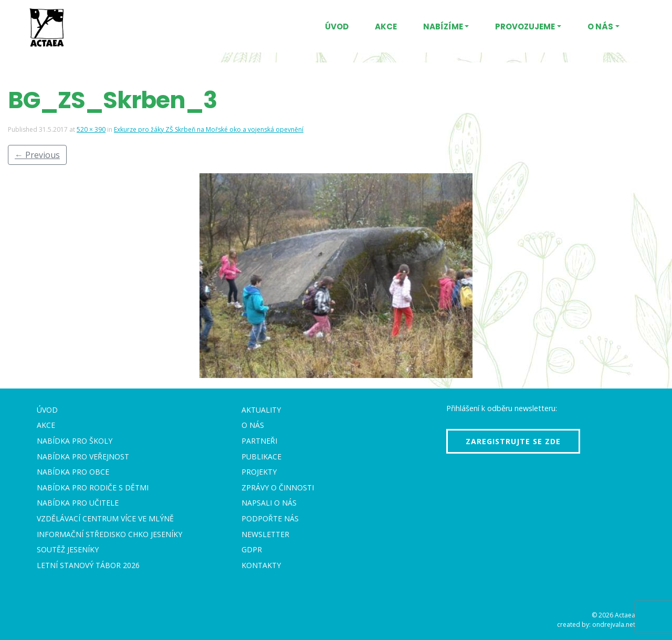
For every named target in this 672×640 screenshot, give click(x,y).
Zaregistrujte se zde (513, 441)
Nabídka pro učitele (78, 503)
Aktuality (261, 410)
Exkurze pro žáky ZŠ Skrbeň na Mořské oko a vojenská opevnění (209, 129)
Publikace (261, 457)
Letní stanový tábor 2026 (88, 565)
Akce (386, 27)
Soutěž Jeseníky (68, 549)
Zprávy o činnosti (278, 487)
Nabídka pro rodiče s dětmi (93, 487)
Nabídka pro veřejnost (83, 457)
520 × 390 (91, 129)
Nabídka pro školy (75, 441)
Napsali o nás (269, 503)
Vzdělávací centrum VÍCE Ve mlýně (105, 518)
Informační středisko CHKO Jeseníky (109, 534)
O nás (600, 27)
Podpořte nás (270, 518)
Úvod (337, 27)
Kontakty (261, 565)
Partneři (259, 441)
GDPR (252, 549)
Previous (37, 155)
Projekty (259, 472)
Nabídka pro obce (73, 472)
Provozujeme (525, 27)
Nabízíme (443, 27)
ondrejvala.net (614, 625)
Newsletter (265, 534)
